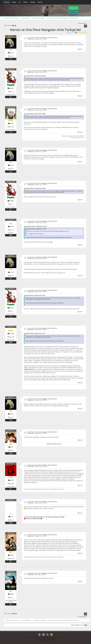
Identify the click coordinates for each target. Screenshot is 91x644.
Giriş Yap (33, 2)
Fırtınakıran (12, 69)
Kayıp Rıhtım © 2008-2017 (56, 638)
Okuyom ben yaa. (31, 231)
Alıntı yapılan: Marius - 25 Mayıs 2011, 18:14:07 (36, 229)
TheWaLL (12, 430)
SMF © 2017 (38, 638)
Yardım (14, 2)
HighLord (12, 220)
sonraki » (85, 23)
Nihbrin (12, 327)
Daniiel (44, 640)
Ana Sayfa (6, 2)
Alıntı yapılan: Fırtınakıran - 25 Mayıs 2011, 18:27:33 (35, 226)
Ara (20, 2)
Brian (54, 640)
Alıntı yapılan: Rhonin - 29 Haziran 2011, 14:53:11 (35, 295)
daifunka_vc (12, 464)
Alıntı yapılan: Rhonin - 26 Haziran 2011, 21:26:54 (35, 76)
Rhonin (12, 36)
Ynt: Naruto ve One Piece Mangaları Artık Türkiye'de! (42, 38)
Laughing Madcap (12, 107)
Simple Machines (45, 638)
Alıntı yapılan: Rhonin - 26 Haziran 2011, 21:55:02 (35, 188)
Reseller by (39, 640)
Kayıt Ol (40, 2)
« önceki (80, 23)
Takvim (25, 2)
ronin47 (12, 533)
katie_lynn (12, 500)
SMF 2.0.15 (31, 638)
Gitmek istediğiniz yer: (76, 625)
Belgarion (12, 572)
